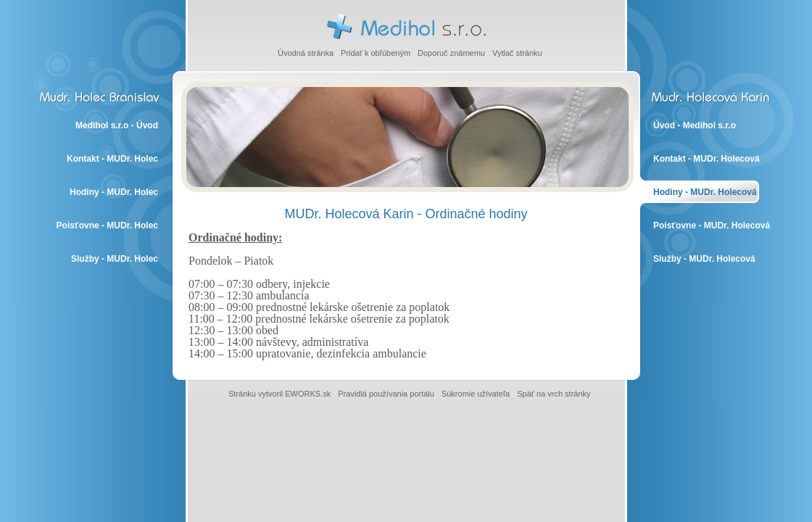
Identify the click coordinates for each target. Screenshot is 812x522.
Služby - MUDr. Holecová (704, 259)
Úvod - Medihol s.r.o (695, 125)
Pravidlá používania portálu (386, 394)
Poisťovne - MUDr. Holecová (712, 225)
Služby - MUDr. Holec (115, 259)
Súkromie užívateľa (476, 394)
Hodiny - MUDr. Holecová (705, 192)
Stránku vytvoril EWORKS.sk (279, 394)
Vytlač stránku (517, 53)
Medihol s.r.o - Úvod (117, 125)
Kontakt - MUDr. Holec (112, 159)
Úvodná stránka (306, 53)
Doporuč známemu (451, 53)
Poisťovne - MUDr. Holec (107, 225)
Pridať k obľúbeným (376, 53)
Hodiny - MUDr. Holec (114, 192)
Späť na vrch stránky (554, 394)
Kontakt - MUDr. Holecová (707, 159)
